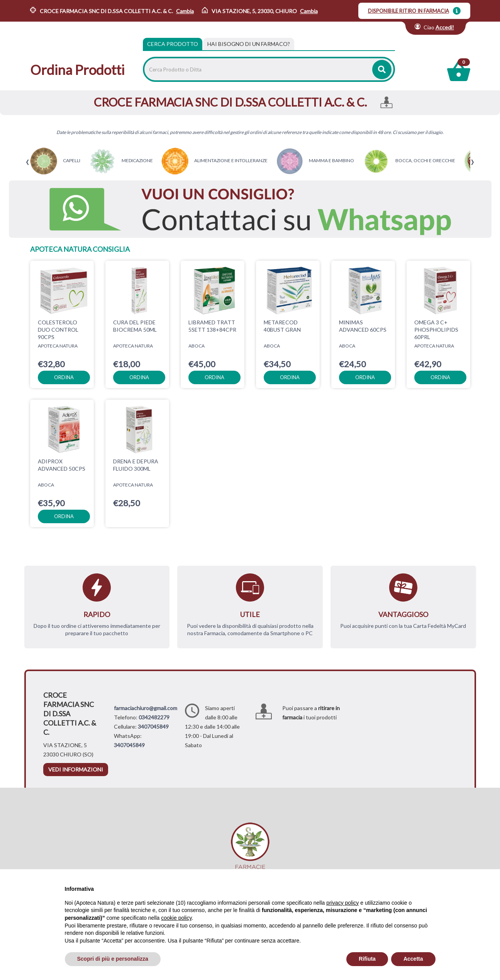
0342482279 (154, 717)
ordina (64, 377)
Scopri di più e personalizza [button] (113, 959)
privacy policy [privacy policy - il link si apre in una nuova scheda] (342, 903)
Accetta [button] (413, 959)
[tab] (249, 44)
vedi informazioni (76, 769)
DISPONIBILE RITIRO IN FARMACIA (408, 11)
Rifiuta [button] (367, 959)
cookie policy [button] (176, 918)
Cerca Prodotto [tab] (173, 44)
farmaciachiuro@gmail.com (146, 708)
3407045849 (153, 727)
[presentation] (28, 162)
